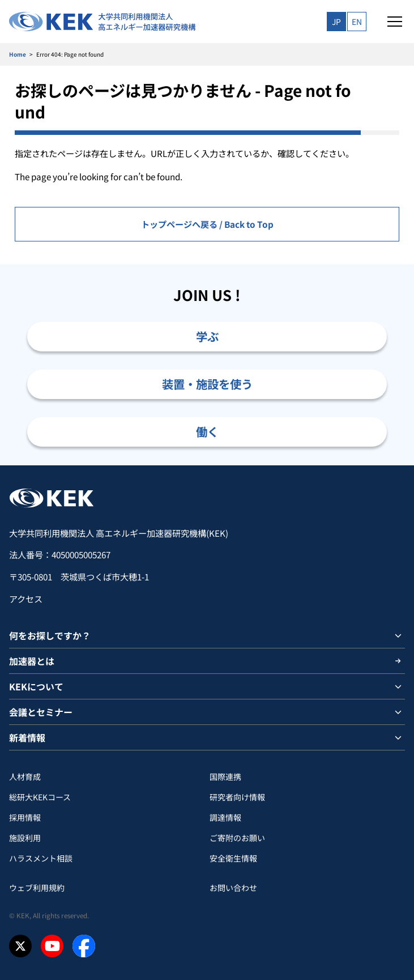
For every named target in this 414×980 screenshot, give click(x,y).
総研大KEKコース (40, 797)
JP (336, 22)
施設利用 (25, 838)
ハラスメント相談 (41, 858)
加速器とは (32, 661)
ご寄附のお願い (237, 838)
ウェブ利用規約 (37, 888)
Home (18, 54)
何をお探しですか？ (50, 635)
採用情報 (25, 817)
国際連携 (225, 777)
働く (207, 431)
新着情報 (27, 737)
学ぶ (207, 336)
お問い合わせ (233, 888)
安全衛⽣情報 (233, 858)
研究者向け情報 (237, 797)
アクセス (26, 599)
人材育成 (25, 777)
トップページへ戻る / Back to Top (207, 224)
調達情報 (225, 817)
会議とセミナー (41, 712)
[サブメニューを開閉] (398, 635)
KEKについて (36, 686)
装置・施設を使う (207, 384)
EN (357, 22)
